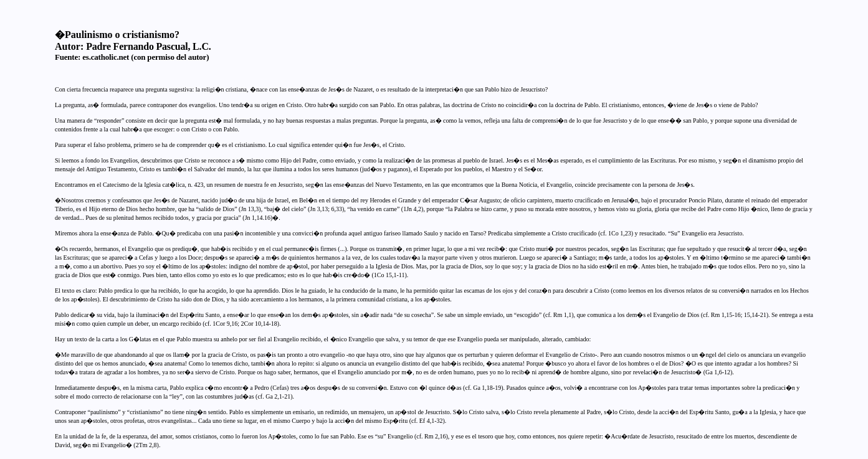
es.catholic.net (106, 57)
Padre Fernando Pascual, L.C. (148, 46)
